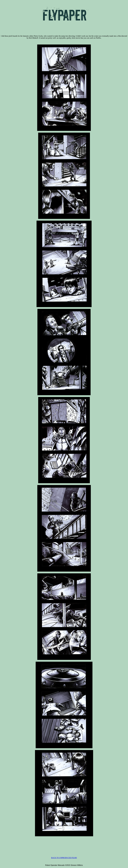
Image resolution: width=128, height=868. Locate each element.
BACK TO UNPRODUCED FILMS (64, 858)
